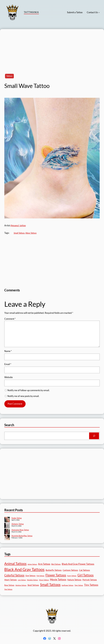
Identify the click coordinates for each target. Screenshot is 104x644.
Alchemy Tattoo (18, 524)
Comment (10, 319)
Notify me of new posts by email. (23, 396)
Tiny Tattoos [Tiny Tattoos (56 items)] (91, 585)
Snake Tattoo (17, 518)
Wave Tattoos (31, 233)
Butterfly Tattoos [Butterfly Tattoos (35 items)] (54, 570)
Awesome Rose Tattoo (20, 530)
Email (8, 364)
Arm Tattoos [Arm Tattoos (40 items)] (44, 564)
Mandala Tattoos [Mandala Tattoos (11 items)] (32, 580)
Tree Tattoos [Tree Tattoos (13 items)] (8, 589)
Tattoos (9, 76)
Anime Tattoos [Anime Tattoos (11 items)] (32, 564)
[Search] (94, 436)
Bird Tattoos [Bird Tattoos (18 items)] (56, 564)
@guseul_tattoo (18, 225)
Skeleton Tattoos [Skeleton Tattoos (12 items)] (21, 585)
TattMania (31, 12)
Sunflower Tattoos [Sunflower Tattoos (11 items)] (68, 585)
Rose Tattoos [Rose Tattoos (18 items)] (9, 585)
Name (8, 351)
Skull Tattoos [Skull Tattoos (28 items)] (33, 585)
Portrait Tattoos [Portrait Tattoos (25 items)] (90, 580)
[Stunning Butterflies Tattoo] (7, 538)
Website (9, 377)
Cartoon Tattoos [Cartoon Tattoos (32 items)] (70, 570)
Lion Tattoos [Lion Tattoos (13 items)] (22, 580)
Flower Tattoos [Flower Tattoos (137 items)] (56, 575)
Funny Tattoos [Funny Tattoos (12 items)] (72, 576)
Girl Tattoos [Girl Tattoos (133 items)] (86, 575)
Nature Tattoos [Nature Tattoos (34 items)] (74, 580)
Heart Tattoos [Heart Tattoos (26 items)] (11, 580)
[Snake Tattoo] (7, 520)
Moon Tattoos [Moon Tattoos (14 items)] (44, 580)
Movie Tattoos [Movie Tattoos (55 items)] (58, 580)
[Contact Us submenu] (99, 12)
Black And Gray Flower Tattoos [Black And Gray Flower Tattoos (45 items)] (78, 564)
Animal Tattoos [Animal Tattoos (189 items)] (15, 563)
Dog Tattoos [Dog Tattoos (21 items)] (30, 576)
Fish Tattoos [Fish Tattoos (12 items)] (40, 576)
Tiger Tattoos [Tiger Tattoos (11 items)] (79, 585)
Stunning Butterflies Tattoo (22, 536)
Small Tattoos (19, 233)
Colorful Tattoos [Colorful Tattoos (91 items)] (14, 575)
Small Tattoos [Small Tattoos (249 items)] (50, 584)
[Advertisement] (52, 48)
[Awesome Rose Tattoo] (7, 532)
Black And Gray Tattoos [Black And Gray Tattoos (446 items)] (24, 569)
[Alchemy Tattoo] (7, 526)
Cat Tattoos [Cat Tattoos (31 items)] (84, 570)
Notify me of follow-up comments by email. (29, 390)
